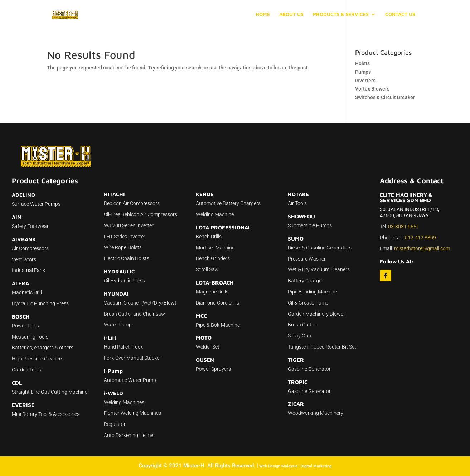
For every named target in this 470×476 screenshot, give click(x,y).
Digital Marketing (316, 466)
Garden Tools (26, 370)
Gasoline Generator (309, 369)
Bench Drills (209, 237)
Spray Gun (299, 336)
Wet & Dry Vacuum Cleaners (319, 269)
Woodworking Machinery (316, 413)
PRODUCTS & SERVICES (341, 14)
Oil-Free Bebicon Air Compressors (140, 214)
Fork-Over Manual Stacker (132, 358)
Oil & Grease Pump (308, 303)
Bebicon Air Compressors (132, 203)
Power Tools (25, 326)
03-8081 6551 (404, 227)
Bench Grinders (213, 258)
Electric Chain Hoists (127, 258)
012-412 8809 (420, 238)
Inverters (365, 81)
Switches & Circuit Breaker (385, 97)
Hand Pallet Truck (123, 347)
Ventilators (24, 259)
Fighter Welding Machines (132, 413)
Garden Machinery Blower (316, 314)
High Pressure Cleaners (38, 359)
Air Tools (297, 203)
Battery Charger (306, 281)
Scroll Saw (207, 269)
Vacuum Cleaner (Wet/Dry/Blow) (140, 303)
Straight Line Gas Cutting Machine (50, 392)
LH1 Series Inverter (125, 237)
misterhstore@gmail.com (422, 248)
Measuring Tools (30, 337)
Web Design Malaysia (278, 466)
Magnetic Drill (27, 292)
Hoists (362, 63)
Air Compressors (30, 248)
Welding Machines (124, 402)
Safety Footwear (30, 226)
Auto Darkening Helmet (129, 435)
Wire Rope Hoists (123, 247)
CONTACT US (400, 14)
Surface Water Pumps (36, 204)
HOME (263, 14)
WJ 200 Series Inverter (129, 225)
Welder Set (208, 347)
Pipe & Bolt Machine (218, 325)
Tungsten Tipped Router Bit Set (322, 347)
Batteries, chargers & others (43, 348)
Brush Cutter (302, 325)
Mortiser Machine (215, 248)
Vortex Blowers (372, 89)
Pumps (363, 72)
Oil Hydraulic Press (124, 281)
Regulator (115, 424)
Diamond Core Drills (217, 303)
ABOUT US (291, 14)
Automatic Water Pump (130, 380)
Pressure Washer (307, 259)
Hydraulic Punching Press (40, 303)
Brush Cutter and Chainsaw (134, 314)
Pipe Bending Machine (312, 292)
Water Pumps (119, 325)
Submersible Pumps (310, 225)
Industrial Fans (28, 270)
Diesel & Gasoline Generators (320, 248)
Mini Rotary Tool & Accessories (46, 414)
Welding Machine (215, 214)
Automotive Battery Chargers (228, 203)
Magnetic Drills (212, 292)
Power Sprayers (213, 369)
